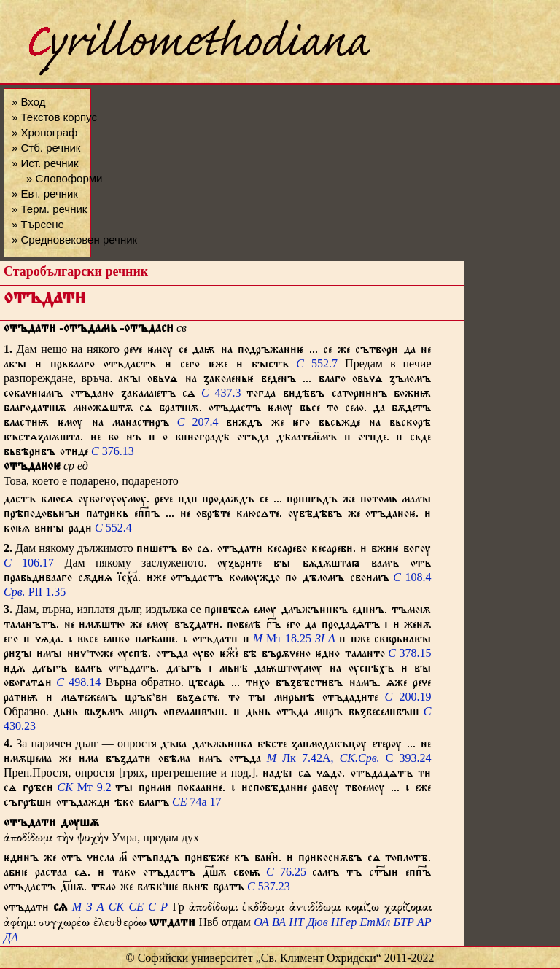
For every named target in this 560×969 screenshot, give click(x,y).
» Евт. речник (45, 194)
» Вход (28, 102)
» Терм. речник (49, 209)
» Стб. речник (46, 148)
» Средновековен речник (74, 240)
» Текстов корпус (54, 117)
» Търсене (38, 224)
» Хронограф (44, 132)
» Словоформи (64, 178)
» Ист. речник (45, 163)
